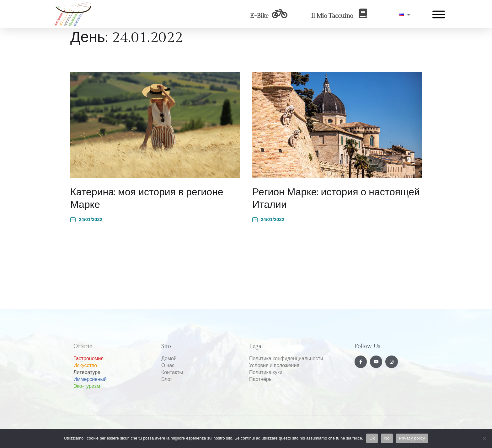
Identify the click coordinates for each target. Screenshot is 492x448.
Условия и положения (274, 366)
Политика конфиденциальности (286, 359)
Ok (372, 438)
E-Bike (259, 16)
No (387, 438)
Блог (167, 379)
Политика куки (266, 373)
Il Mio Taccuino (332, 16)
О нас (168, 366)
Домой (169, 359)
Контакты (172, 373)
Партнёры (261, 379)
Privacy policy (412, 438)
